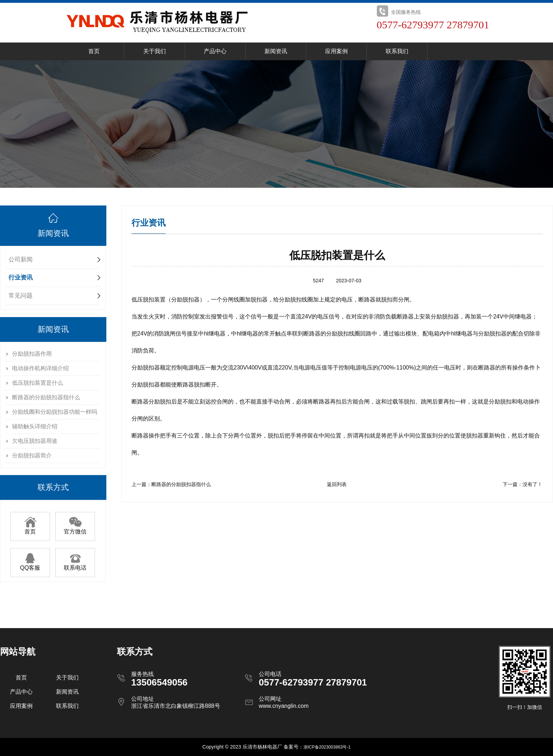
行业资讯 (21, 278)
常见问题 (21, 296)
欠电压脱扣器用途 (35, 441)
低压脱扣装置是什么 (38, 383)
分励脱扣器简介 (32, 455)
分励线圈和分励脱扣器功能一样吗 (55, 412)
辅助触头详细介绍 (35, 426)
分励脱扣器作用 (32, 354)
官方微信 (75, 529)
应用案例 (336, 51)
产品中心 (215, 51)
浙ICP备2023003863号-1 (327, 747)
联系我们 (397, 51)
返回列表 (337, 484)
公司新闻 (21, 259)
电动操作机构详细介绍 (40, 368)
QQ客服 (30, 565)
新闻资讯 (276, 51)
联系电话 (75, 565)
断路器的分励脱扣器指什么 (46, 397)
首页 (94, 51)
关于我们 (155, 51)
